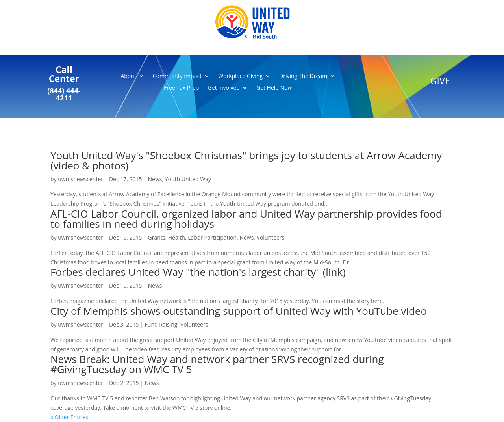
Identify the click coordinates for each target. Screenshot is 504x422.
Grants (157, 237)
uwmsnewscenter (81, 179)
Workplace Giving (240, 76)
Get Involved (224, 88)
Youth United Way (188, 179)
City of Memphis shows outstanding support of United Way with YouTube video (239, 311)
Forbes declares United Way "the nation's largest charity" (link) (198, 272)
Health (177, 237)
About (128, 76)
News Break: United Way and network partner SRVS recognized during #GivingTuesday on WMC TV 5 (217, 364)
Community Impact (177, 76)
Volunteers (271, 237)
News (155, 179)
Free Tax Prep (181, 88)
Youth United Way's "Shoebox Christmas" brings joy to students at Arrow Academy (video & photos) (246, 160)
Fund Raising (161, 324)
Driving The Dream (303, 76)
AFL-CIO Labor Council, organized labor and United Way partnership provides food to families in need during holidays (246, 219)
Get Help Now (274, 88)
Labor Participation (212, 237)
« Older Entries (69, 417)
